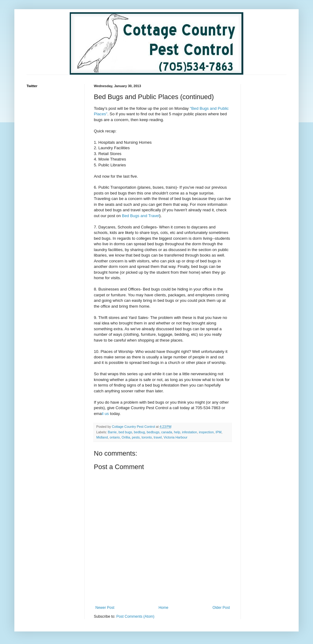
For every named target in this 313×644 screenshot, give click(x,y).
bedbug (139, 432)
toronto (147, 437)
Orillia (126, 437)
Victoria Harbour (175, 437)
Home (164, 608)
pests (136, 437)
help (177, 432)
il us (105, 414)
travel (158, 437)
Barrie (112, 432)
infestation (189, 432)
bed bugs (125, 432)
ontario (115, 437)
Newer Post (105, 608)
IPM (218, 432)
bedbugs (153, 432)
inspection (206, 432)
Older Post (221, 608)
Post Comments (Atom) (135, 616)
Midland (102, 437)
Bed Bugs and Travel (141, 216)
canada (167, 432)
